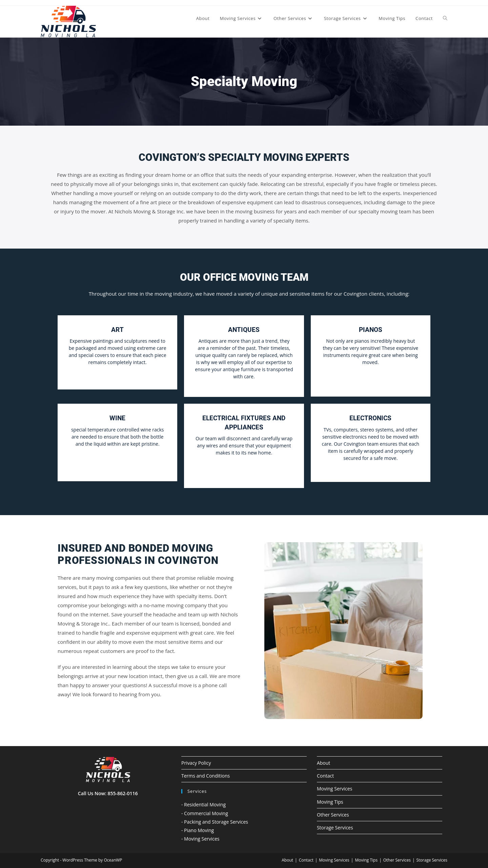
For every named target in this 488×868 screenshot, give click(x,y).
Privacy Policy (196, 763)
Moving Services (334, 789)
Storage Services (335, 828)
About (323, 763)
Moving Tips (330, 802)
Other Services (333, 815)
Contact (325, 776)
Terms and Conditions (206, 776)
